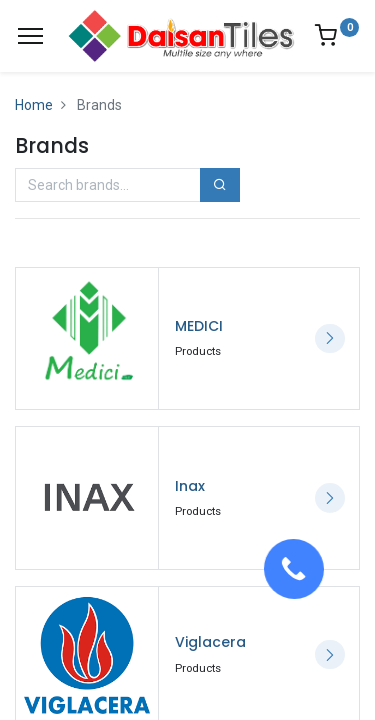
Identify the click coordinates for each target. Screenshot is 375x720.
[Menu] (30, 36)
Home (34, 105)
